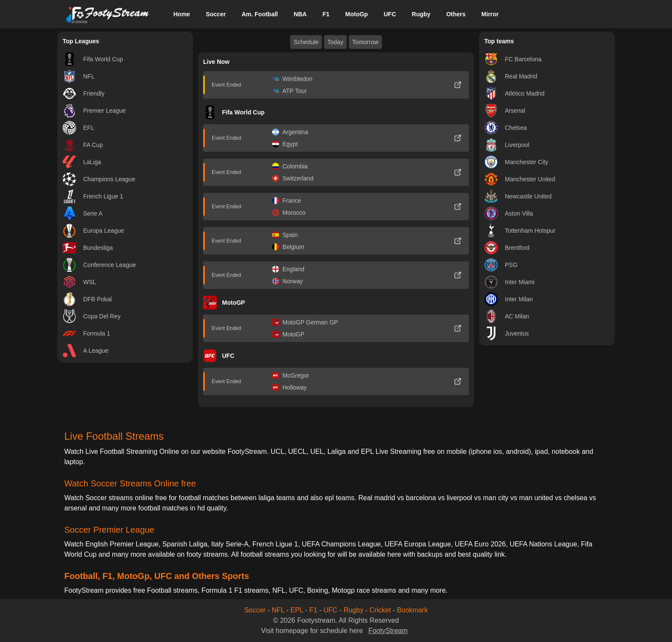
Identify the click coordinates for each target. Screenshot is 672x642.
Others (456, 14)
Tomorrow (365, 42)
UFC (390, 14)
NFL (278, 610)
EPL (297, 610)
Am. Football (260, 14)
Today (335, 42)
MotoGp (357, 14)
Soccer (216, 14)
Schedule (306, 42)
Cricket (380, 610)
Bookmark (412, 610)
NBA (300, 14)
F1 (326, 14)
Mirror (490, 14)
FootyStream (388, 631)
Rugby (421, 14)
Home (181, 14)
